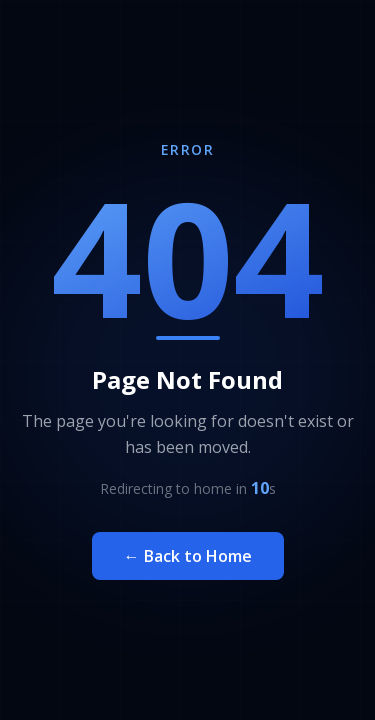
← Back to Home (188, 556)
